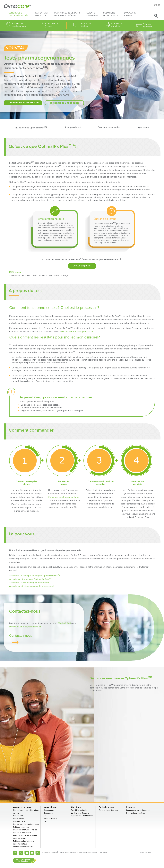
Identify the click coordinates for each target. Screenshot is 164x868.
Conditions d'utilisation (49, 853)
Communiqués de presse (109, 811)
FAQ (45, 816)
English (157, 5)
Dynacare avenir (130, 14)
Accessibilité (104, 853)
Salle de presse (107, 808)
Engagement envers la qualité (138, 811)
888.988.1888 (64, 624)
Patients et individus (42, 14)
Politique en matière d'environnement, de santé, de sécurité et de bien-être (25, 830)
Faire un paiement (147, 25)
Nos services (18, 816)
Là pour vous (143, 127)
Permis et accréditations (136, 814)
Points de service (50, 819)
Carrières (76, 808)
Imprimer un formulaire (117, 25)
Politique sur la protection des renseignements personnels (78, 853)
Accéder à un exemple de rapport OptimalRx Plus (35, 576)
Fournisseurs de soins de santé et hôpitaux (67, 14)
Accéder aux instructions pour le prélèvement (32, 586)
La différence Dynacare (80, 814)
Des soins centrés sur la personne (26, 825)
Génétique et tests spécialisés (18, 14)
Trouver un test (53, 25)
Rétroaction (48, 814)
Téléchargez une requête (64, 103)
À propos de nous (22, 808)
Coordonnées (49, 811)
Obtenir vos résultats (86, 25)
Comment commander (109, 127)
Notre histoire (18, 819)
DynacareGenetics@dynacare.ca (77, 332)
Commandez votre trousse (23, 103)
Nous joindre (50, 808)
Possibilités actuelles (79, 811)
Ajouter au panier (82, 266)
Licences (131, 808)
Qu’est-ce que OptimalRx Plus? (32, 128)
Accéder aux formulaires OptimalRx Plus (30, 579)
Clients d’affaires (92, 14)
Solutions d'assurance (110, 14)
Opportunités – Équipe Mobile (83, 816)
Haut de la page (146, 853)
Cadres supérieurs (20, 822)
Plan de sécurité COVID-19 (24, 847)
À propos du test (73, 127)
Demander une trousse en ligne (64, 497)
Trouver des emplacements (19, 25)
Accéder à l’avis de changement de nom (29, 583)
